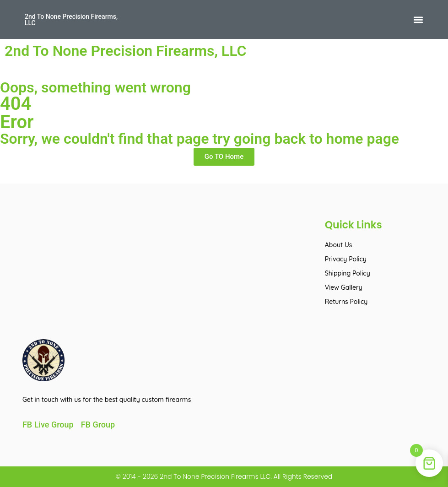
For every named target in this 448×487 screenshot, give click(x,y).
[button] (418, 19)
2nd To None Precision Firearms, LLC (71, 20)
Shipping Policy (348, 273)
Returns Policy (346, 302)
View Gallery (344, 287)
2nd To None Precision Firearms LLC (214, 476)
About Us (339, 245)
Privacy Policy (346, 259)
